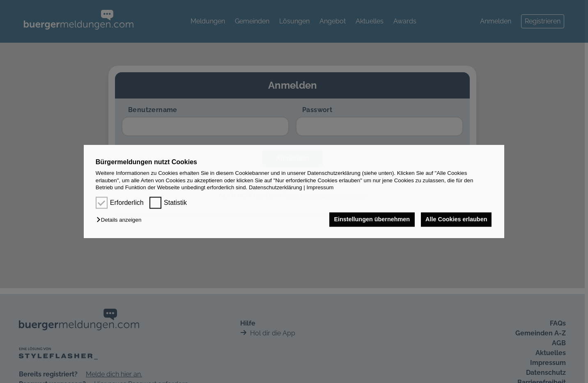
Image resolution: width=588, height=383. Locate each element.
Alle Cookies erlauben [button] (456, 220)
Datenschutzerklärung (276, 187)
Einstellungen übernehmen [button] (371, 220)
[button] (121, 220)
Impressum (320, 187)
